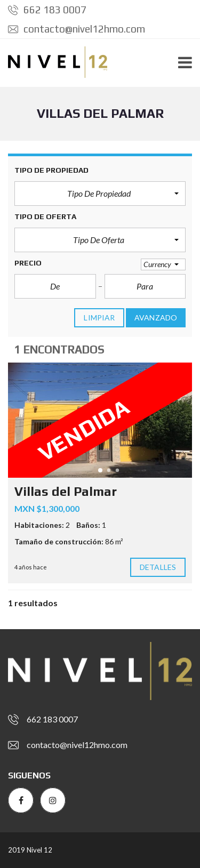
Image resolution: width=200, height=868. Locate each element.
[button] (100, 194)
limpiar (99, 318)
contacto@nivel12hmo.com (77, 29)
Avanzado (156, 318)
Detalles (158, 567)
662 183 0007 (47, 10)
